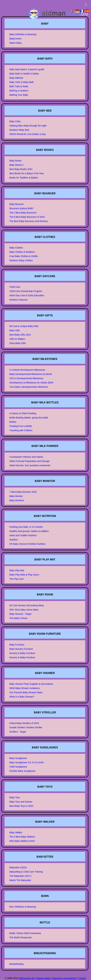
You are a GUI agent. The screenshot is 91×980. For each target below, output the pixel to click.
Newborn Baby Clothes (21, 260)
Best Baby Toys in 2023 (21, 806)
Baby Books (16, 161)
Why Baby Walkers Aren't (22, 841)
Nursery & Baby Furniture (22, 653)
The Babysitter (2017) (20, 876)
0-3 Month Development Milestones (27, 370)
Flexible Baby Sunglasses (22, 771)
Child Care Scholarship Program (26, 291)
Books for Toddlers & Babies (24, 178)
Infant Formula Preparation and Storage (30, 461)
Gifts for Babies (17, 339)
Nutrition (14, 540)
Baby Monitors (17, 500)
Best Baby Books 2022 (21, 169)
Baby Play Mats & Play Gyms (24, 575)
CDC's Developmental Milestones (26, 378)
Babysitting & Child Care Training (26, 872)
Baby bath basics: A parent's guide (27, 69)
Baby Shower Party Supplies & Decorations (31, 684)
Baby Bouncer (17, 204)
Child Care (15, 287)
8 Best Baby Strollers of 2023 (24, 723)
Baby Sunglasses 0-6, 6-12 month (27, 762)
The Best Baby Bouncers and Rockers (29, 221)
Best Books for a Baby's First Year (27, 173)
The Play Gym (17, 579)
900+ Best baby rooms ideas (24, 610)
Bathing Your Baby (19, 95)
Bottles (13, 422)
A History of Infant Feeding (23, 413)
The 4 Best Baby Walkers (22, 837)
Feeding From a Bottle (21, 426)
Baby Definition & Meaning (23, 34)
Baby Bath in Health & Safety (24, 74)
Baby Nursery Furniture (21, 649)
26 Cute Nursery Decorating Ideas (27, 605)
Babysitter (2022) (18, 867)
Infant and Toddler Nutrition (23, 535)
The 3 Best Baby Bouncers (23, 213)
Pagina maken (43, 978)
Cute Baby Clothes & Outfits (24, 256)
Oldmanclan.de (26, 978)
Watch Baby (16, 43)
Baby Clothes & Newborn (22, 252)
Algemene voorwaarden (64, 978)
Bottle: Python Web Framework (25, 933)
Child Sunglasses (18, 767)
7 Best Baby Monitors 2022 (23, 492)
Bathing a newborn (19, 91)
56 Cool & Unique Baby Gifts (24, 326)
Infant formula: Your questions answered (30, 465)
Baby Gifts (15, 330)
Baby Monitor (16, 496)
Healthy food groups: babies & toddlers (29, 531)
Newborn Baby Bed (19, 130)
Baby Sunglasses (18, 758)
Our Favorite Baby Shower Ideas (26, 692)
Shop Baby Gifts (18, 343)
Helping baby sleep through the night (28, 126)
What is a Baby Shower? (22, 697)
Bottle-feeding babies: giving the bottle (29, 418)
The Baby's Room (18, 618)
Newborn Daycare (19, 300)
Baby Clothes (16, 248)
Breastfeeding (16, 964)
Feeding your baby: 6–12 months (26, 527)
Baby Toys (15, 797)
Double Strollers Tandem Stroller (26, 727)
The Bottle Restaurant (21, 937)
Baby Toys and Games (21, 802)
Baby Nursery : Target (20, 614)
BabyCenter (15, 39)
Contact (82, 978)
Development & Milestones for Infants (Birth (31, 383)
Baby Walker (16, 832)
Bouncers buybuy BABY (22, 208)
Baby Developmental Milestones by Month (31, 374)
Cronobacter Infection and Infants (26, 457)
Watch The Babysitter (20, 880)
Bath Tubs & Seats (19, 86)
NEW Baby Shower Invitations (25, 688)
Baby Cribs (15, 121)
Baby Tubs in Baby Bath (22, 82)
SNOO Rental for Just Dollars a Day (28, 134)
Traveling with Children (21, 430)
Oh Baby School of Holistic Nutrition (28, 544)
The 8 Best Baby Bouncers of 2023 (27, 217)
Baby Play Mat (17, 570)
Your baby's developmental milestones (29, 387)
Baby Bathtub (16, 78)
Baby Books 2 (16, 165)
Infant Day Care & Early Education (27, 295)
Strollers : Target (18, 732)
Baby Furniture (17, 645)
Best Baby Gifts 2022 (20, 335)
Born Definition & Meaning (23, 907)
